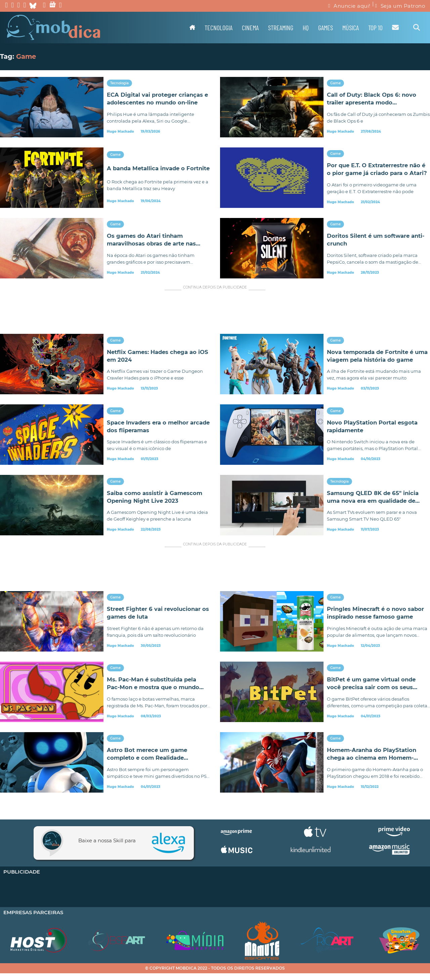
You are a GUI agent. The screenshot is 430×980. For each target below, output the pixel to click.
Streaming (281, 28)
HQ (306, 28)
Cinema (250, 28)
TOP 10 (375, 28)
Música (351, 28)
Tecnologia (219, 28)
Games (326, 28)
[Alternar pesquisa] (417, 28)
